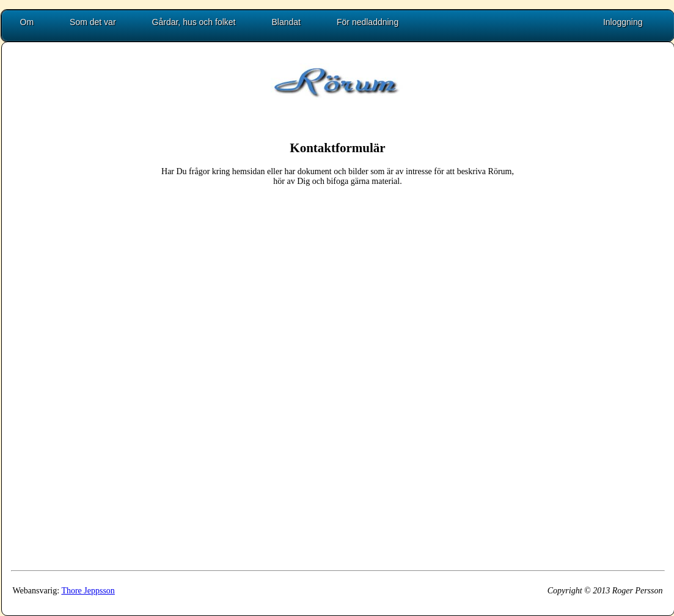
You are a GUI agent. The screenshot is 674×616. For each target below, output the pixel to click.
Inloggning (623, 22)
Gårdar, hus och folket (194, 22)
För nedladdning (368, 22)
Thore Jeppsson (88, 591)
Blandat (286, 22)
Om (27, 22)
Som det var (93, 22)
